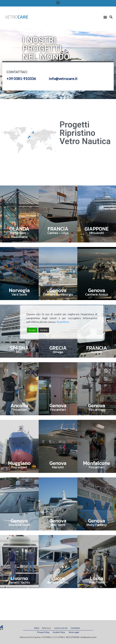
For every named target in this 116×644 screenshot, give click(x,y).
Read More (63, 322)
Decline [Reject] (44, 330)
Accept (32, 330)
